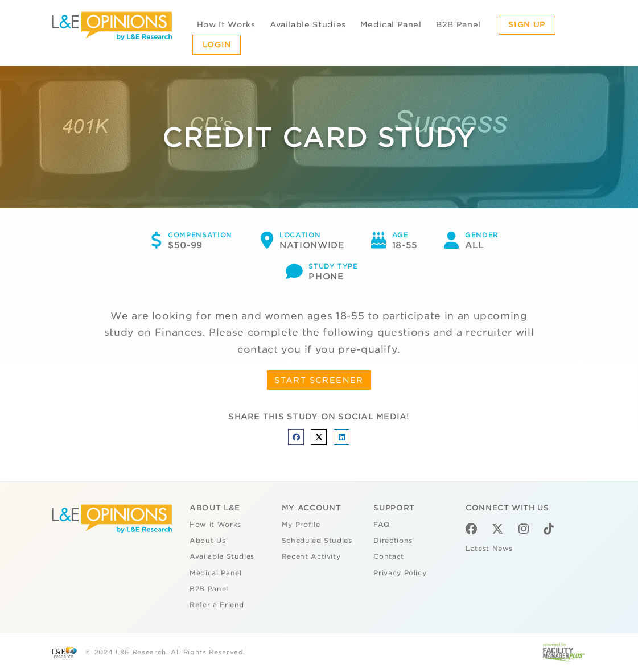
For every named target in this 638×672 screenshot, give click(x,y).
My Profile (301, 525)
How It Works (226, 24)
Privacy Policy (400, 573)
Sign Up (527, 24)
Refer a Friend (217, 605)
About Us (207, 541)
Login (217, 44)
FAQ (381, 525)
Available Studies (308, 24)
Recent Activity (311, 556)
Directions (393, 541)
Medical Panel (391, 24)
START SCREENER (319, 380)
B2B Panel (458, 24)
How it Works (215, 525)
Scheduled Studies (317, 541)
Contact (389, 556)
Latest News (489, 549)
